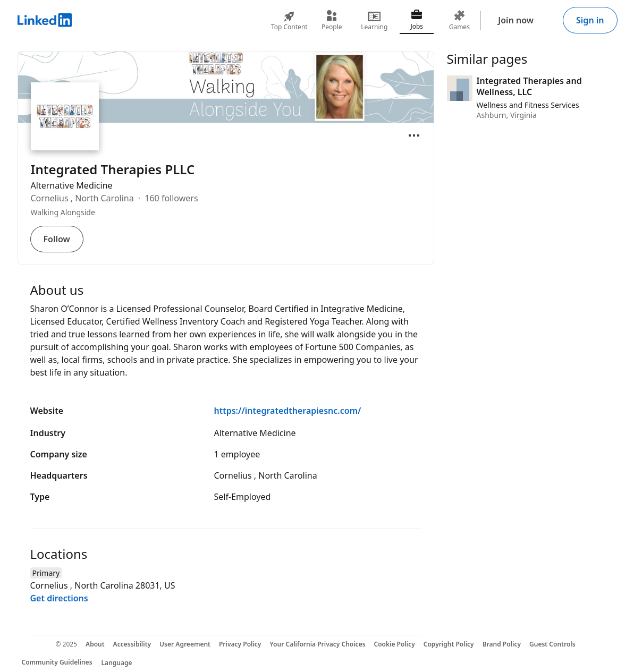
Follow (57, 239)
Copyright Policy (449, 644)
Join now (516, 20)
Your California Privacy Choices (317, 644)
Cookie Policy (395, 644)
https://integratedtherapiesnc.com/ (288, 411)
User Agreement (185, 644)
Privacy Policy (240, 644)
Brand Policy (502, 644)
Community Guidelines (57, 662)
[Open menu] (414, 135)
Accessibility (132, 644)
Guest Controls (552, 644)
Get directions (59, 598)
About (95, 644)
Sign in (590, 20)
